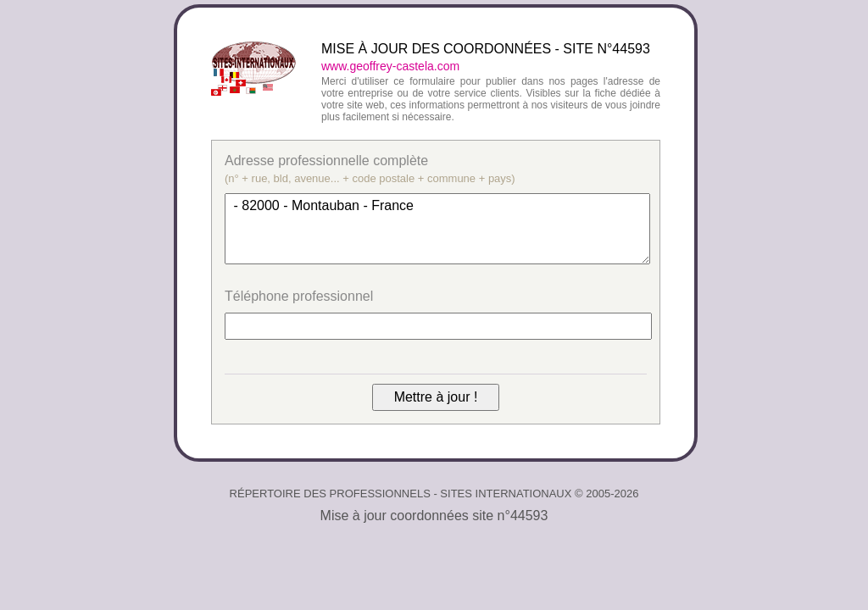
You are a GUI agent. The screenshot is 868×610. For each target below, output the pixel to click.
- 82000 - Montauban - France (437, 229)
